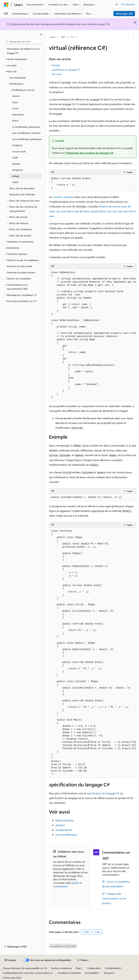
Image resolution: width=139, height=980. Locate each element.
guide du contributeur (68, 884)
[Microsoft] (6, 5)
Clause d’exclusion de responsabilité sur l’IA (25, 968)
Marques (108, 973)
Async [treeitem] (15, 102)
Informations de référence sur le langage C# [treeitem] (23, 51)
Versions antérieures (62, 968)
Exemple (56, 65)
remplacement (64, 830)
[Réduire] (41, 35)
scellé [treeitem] (15, 157)
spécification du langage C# (66, 70)
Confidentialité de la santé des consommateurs (27, 973)
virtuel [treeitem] (15, 176)
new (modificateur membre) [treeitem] (26, 133)
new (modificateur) (66, 834)
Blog (78, 968)
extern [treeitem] (15, 121)
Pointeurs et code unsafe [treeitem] (19, 266)
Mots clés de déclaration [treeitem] (22, 188)
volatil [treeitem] (15, 182)
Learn (53, 37)
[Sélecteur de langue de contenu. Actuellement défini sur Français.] (10, 960)
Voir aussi (57, 74)
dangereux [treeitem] (18, 170)
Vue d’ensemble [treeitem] (18, 78)
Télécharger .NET (124, 14)
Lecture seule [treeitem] (19, 151)
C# (72, 37)
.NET (63, 37)
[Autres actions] (133, 37)
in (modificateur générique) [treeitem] (26, 127)
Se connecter (128, 4)
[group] (93, 335)
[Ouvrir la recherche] (117, 5)
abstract (60, 825)
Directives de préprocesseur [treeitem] (21, 272)
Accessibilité (91, 973)
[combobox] (23, 42)
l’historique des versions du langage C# (89, 153)
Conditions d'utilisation (69, 973)
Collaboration (94, 968)
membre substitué (64, 197)
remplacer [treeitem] (17, 145)
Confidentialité (112, 968)
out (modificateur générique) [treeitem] (27, 139)
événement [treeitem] (18, 114)
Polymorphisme (65, 820)
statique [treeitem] (16, 164)
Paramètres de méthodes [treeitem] (22, 194)
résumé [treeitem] (16, 96)
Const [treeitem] (15, 108)
